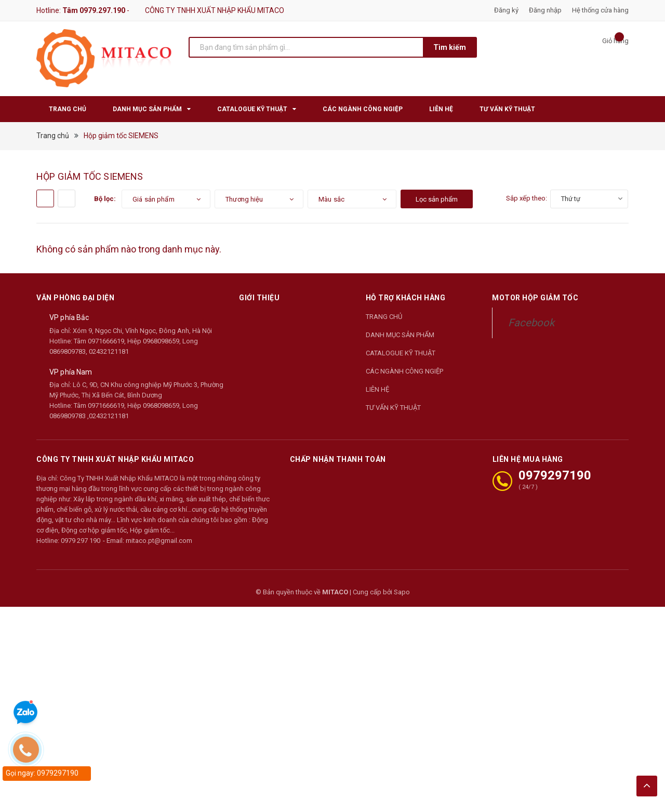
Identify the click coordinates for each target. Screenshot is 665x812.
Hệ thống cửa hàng (600, 10)
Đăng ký (506, 10)
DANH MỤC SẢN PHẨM (400, 335)
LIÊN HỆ (377, 389)
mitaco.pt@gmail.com (159, 541)
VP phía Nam (71, 372)
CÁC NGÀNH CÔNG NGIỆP (404, 371)
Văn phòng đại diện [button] (75, 298)
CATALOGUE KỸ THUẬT (401, 353)
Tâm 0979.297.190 (94, 10)
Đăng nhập (545, 10)
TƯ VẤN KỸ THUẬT (393, 408)
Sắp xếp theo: (527, 198)
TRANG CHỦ (384, 317)
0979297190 (555, 475)
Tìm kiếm (450, 47)
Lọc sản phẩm (437, 199)
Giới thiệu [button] (259, 298)
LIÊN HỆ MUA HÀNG (528, 459)
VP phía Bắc (69, 317)
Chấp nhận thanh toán (338, 459)
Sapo (402, 592)
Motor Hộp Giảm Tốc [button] (535, 298)
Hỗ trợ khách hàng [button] (406, 298)
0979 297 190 (81, 541)
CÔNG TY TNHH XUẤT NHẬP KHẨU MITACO (115, 459)
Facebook (531, 323)
